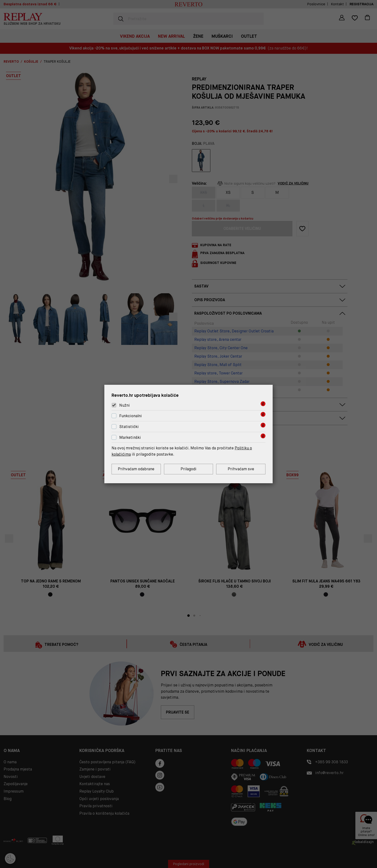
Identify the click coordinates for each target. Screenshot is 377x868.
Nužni (125, 405)
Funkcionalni (131, 416)
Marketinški (130, 437)
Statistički (129, 427)
